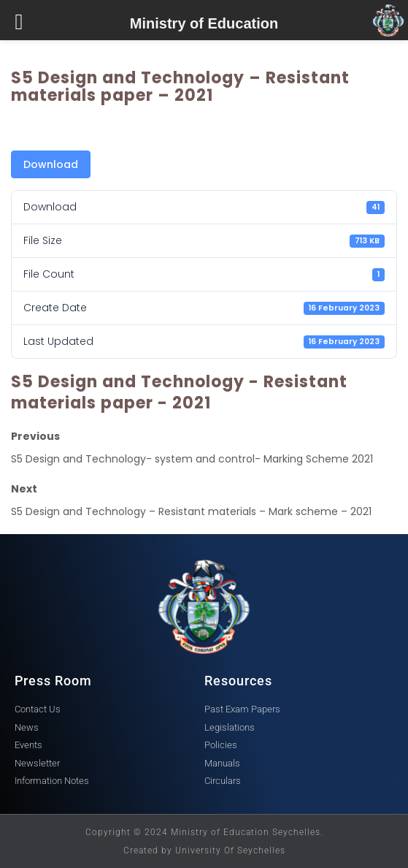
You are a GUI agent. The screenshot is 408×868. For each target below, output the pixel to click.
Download (51, 164)
